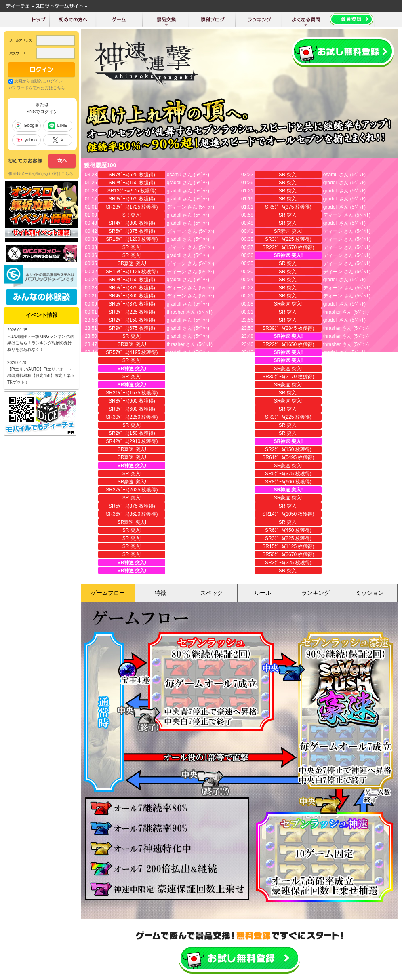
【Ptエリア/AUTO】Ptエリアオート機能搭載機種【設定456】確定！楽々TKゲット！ (41, 376)
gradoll (174, 183)
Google (26, 126)
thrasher (176, 312)
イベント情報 (42, 315)
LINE (58, 126)
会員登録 (343, 52)
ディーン (177, 207)
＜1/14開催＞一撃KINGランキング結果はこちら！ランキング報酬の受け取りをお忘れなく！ (40, 343)
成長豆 (330, 514)
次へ (42, 161)
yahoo (26, 140)
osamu (174, 175)
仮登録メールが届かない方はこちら (41, 174)
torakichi (176, 490)
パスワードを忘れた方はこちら (37, 88)
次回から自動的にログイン (38, 81)
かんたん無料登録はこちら (239, 959)
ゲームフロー (108, 593)
